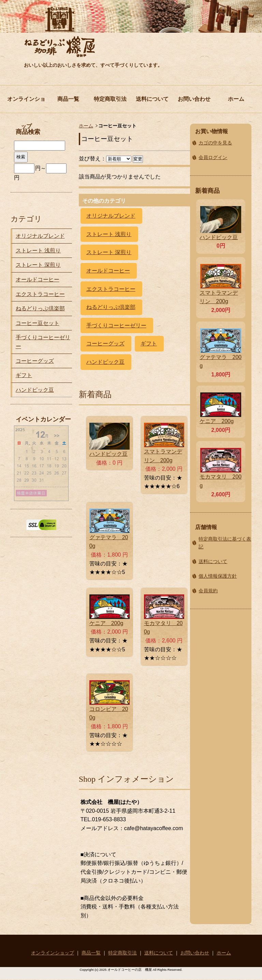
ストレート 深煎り (109, 252)
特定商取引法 (110, 99)
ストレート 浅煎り (109, 234)
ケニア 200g (106, 623)
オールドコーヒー (108, 271)
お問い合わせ (194, 99)
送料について (152, 99)
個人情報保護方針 (218, 576)
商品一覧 (68, 99)
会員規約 (208, 591)
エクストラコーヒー (111, 289)
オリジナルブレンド (111, 216)
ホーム (236, 99)
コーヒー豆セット (38, 323)
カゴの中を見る (215, 143)
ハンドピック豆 (105, 362)
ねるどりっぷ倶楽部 (111, 307)
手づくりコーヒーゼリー (116, 325)
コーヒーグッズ (105, 344)
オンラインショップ (26, 104)
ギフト (149, 344)
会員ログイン (213, 157)
